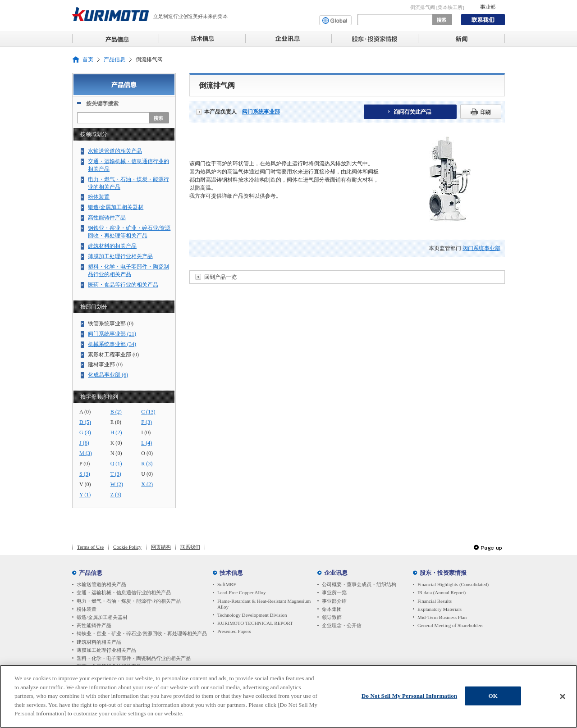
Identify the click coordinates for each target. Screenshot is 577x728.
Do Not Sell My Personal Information (409, 698)
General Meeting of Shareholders (450, 625)
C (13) (148, 412)
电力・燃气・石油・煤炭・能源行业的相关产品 (128, 183)
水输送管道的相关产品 (115, 151)
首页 (88, 60)
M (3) (86, 453)
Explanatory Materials (440, 609)
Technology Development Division (252, 615)
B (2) (116, 412)
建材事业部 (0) (105, 364)
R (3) (147, 464)
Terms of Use (90, 547)
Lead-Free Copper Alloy (242, 592)
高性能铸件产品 (107, 218)
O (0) (147, 453)
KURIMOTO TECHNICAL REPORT (255, 623)
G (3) (85, 432)
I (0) (146, 432)
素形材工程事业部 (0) (113, 355)
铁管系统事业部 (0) (111, 323)
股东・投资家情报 (443, 573)
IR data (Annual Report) (442, 592)
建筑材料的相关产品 (112, 246)
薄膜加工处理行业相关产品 (120, 256)
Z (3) (116, 495)
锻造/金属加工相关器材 (116, 207)
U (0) (147, 474)
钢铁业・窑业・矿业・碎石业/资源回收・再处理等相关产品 (129, 232)
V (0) (85, 484)
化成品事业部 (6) (108, 375)
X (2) (147, 484)
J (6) (84, 443)
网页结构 (161, 547)
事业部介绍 (334, 601)
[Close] (563, 698)
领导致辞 (332, 617)
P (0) (85, 464)
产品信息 (114, 60)
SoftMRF (227, 584)
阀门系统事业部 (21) (112, 334)
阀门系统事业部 (261, 112)
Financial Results (435, 601)
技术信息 (231, 573)
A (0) (85, 412)
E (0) (116, 422)
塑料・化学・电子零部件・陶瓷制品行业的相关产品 (128, 271)
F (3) (147, 422)
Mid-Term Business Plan (442, 617)
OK (493, 698)
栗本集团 (332, 609)
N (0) (116, 453)
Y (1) (85, 495)
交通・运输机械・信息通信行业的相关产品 (128, 165)
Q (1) (116, 464)
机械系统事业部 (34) (112, 344)
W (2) (117, 484)
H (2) (116, 432)
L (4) (147, 443)
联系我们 (190, 547)
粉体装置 (99, 197)
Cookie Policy (127, 547)
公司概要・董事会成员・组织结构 (359, 584)
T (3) (116, 474)
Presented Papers (234, 631)
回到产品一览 (220, 277)
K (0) (116, 443)
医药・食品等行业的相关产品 (123, 285)
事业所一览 (334, 592)
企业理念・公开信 (342, 625)
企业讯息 (336, 573)
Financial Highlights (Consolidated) (453, 584)
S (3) (85, 474)
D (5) (85, 422)
